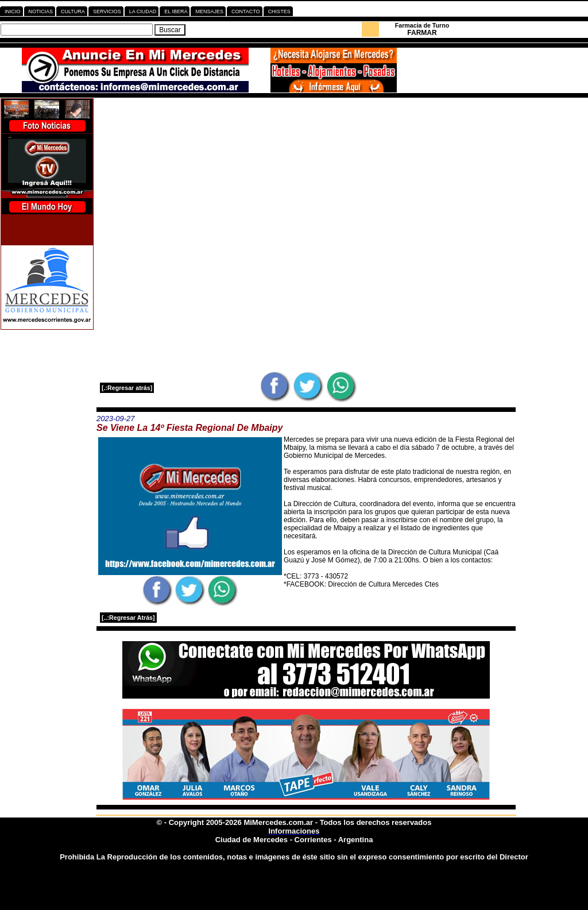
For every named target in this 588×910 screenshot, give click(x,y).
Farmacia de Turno (422, 25)
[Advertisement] (306, 179)
